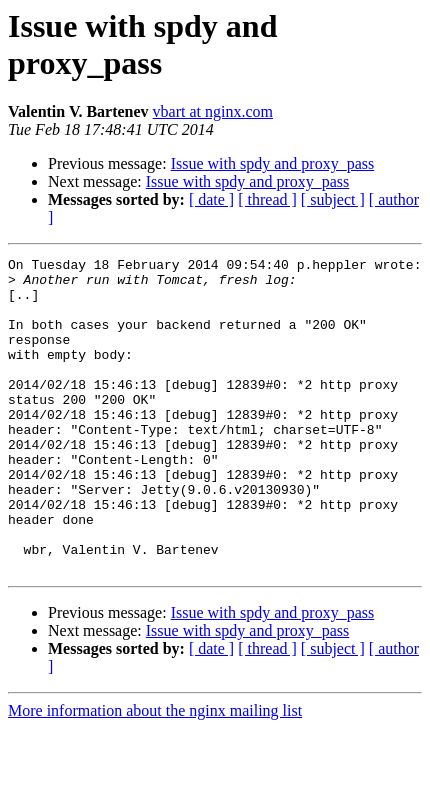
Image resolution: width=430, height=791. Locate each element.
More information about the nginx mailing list (155, 773)
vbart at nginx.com (213, 111)
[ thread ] (267, 199)
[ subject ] (333, 199)
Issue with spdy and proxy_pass (273, 163)
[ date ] (211, 199)
